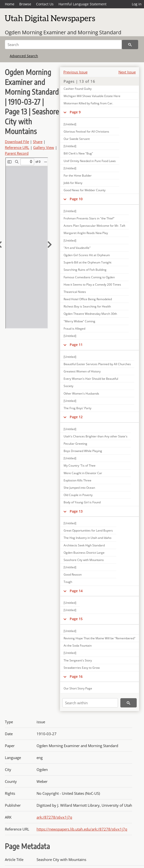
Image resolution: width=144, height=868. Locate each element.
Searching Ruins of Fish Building (85, 270)
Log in (137, 4)
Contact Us (45, 4)
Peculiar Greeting (75, 444)
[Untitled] (70, 124)
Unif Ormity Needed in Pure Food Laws (90, 161)
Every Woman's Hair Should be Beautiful (91, 379)
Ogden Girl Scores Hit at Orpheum (87, 255)
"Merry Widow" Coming (79, 321)
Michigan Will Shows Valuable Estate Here (92, 96)
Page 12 (76, 417)
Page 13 (76, 511)
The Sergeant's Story (78, 660)
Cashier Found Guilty (78, 89)
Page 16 (76, 676)
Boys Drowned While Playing (83, 451)
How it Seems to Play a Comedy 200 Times (92, 285)
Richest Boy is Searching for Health (87, 306)
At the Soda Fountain (78, 646)
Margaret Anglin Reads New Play (86, 233)
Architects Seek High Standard (84, 545)
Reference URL (17, 147)
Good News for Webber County (85, 190)
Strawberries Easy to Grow (82, 668)
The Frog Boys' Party (77, 408)
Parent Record (17, 153)
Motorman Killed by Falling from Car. (88, 103)
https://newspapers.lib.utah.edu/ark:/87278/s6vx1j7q (82, 829)
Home (10, 4)
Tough (68, 582)
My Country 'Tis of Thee (80, 466)
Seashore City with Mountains (84, 560)
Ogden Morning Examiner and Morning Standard (63, 32)
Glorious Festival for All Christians (86, 131)
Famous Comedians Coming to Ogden (89, 277)
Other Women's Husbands (81, 393)
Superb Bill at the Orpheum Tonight (87, 262)
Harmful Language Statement (82, 4)
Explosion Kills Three (77, 480)
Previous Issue (75, 72)
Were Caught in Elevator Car (83, 473)
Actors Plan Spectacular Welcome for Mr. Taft (94, 226)
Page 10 (76, 199)
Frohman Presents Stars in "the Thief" (89, 218)
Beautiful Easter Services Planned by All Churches (97, 364)
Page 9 (75, 112)
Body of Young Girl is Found (82, 502)
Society (68, 386)
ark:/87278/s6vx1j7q (54, 817)
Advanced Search (24, 56)
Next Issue (127, 72)
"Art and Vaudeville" (77, 248)
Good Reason (73, 574)
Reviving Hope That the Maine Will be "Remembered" (100, 638)
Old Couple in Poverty (78, 495)
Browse (25, 4)
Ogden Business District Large (84, 553)
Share (38, 142)
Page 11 (76, 345)
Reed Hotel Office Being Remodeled (88, 299)
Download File (17, 142)
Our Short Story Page (78, 688)
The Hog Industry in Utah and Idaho (87, 538)
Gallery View (44, 147)
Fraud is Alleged (74, 329)
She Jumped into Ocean (79, 488)
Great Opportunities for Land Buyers (88, 530)
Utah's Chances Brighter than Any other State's (96, 436)
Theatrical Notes (75, 292)
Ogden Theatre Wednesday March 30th (90, 314)
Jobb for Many (73, 183)
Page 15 (76, 619)
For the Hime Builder (78, 176)
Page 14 (76, 591)
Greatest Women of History (82, 371)
